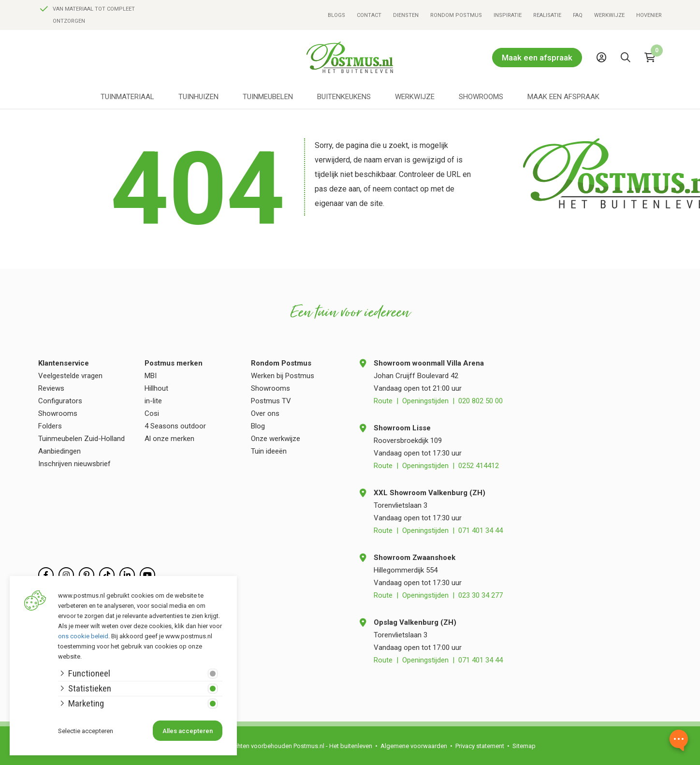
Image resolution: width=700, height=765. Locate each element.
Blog (258, 426)
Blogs (336, 15)
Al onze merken (169, 439)
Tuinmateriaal (127, 97)
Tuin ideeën (269, 451)
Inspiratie (508, 15)
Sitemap (524, 746)
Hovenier (649, 15)
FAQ (578, 15)
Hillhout (156, 388)
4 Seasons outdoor (175, 426)
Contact (369, 15)
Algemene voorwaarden (414, 746)
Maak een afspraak (537, 58)
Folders (50, 426)
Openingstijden (425, 401)
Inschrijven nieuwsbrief (74, 464)
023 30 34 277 (481, 595)
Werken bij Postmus (283, 376)
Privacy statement (480, 746)
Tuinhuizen (198, 97)
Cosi (152, 413)
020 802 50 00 (481, 401)
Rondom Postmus (456, 15)
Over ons (265, 413)
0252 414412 (479, 466)
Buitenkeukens (344, 97)
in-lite (153, 401)
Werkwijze (609, 15)
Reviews (51, 388)
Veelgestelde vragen (70, 376)
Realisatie (547, 15)
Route (383, 401)
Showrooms (481, 97)
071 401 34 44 (481, 530)
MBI (151, 376)
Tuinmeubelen (268, 97)
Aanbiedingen (59, 451)
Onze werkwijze (276, 439)
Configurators (60, 401)
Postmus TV (271, 401)
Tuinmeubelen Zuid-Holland (81, 439)
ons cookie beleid (83, 636)
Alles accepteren (188, 731)
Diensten (406, 15)
